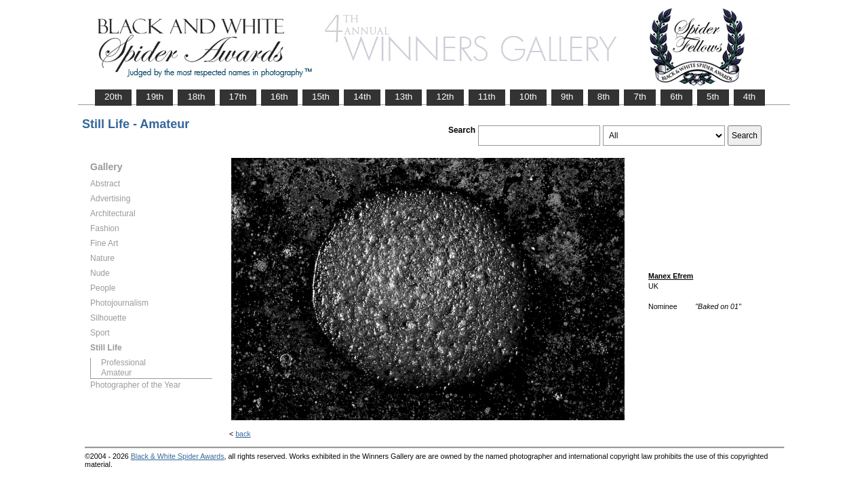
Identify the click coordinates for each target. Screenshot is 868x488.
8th (604, 97)
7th (640, 97)
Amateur (116, 373)
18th (196, 97)
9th (567, 97)
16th (279, 97)
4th (750, 97)
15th (321, 97)
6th (676, 97)
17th (238, 97)
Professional (123, 363)
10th (528, 97)
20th (113, 97)
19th (155, 97)
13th (403, 97)
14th (362, 97)
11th (487, 97)
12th (445, 97)
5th (713, 97)
